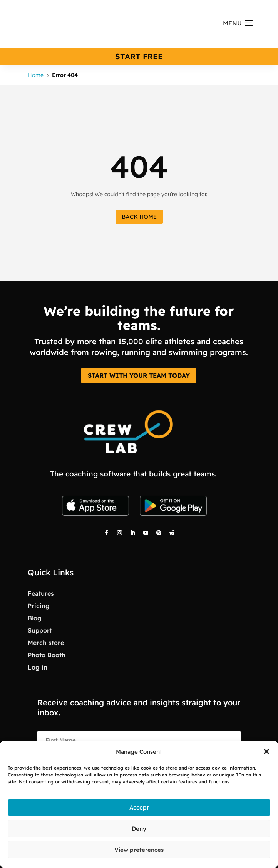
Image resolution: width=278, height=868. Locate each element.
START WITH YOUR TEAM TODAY (139, 375)
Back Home (139, 217)
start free (139, 56)
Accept (139, 807)
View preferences (139, 850)
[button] (266, 751)
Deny (139, 829)
